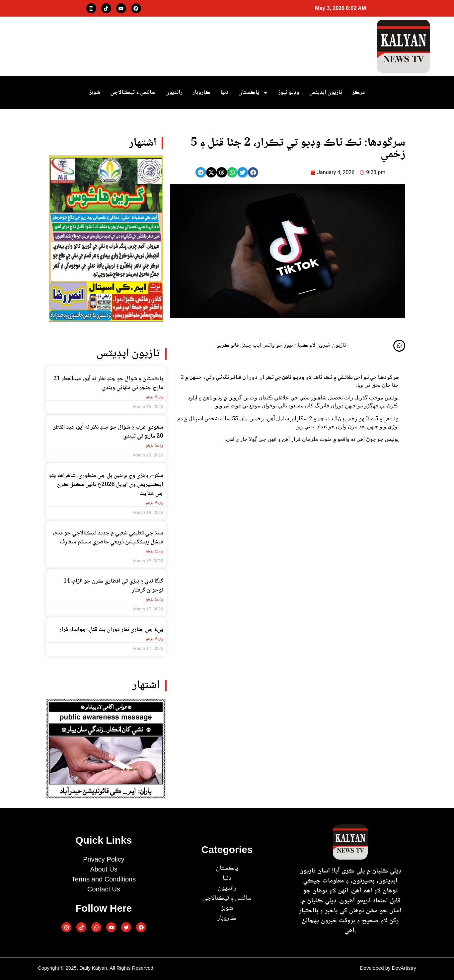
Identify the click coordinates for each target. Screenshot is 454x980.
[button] (253, 173)
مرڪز (359, 93)
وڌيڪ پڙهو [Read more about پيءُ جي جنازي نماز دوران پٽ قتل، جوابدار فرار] (155, 639)
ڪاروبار (201, 93)
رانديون (174, 93)
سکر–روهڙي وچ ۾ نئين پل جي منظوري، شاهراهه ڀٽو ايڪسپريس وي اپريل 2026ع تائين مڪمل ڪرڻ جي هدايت (106, 485)
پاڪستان (253, 93)
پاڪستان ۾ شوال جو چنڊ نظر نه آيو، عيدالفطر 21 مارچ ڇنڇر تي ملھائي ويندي (108, 383)
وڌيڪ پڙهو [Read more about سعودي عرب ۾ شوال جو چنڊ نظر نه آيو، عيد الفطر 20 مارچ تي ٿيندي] (155, 445)
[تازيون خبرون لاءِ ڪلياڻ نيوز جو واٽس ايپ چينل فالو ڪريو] (399, 346)
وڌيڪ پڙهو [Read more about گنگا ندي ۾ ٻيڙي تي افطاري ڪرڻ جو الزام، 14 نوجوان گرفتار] (155, 599)
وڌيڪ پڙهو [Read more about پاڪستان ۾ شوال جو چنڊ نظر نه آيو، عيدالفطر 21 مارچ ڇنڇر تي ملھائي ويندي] (155, 397)
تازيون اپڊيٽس (325, 93)
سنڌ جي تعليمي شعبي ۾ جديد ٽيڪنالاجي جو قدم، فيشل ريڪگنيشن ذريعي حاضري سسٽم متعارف (108, 538)
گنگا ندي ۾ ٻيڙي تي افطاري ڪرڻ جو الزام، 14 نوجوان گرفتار (113, 586)
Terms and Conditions (104, 879)
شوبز (95, 93)
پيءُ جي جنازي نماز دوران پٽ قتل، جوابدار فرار (111, 630)
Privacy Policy (104, 859)
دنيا (224, 93)
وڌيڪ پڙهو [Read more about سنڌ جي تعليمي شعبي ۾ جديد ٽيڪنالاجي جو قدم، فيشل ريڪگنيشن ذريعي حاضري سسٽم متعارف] (155, 551)
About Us (104, 869)
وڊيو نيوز (289, 93)
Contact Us (104, 889)
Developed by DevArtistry (388, 968)
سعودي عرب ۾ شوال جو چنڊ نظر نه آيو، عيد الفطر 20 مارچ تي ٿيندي (108, 432)
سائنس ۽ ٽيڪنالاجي (133, 93)
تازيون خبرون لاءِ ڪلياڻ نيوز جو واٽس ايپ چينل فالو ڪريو (282, 345)
